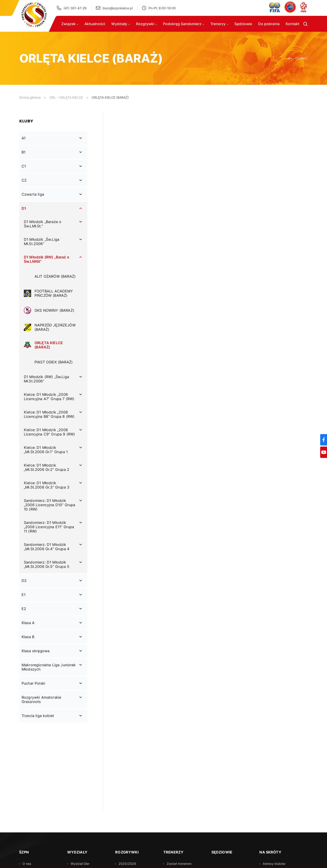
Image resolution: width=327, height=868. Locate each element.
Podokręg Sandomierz (184, 24)
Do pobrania (269, 24)
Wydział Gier (80, 864)
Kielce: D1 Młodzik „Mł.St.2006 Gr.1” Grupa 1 (46, 450)
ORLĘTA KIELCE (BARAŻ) (110, 97)
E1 (24, 595)
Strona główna (30, 97)
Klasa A (28, 623)
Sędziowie (243, 24)
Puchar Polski (33, 683)
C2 (24, 180)
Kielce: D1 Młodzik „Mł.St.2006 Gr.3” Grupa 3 (47, 485)
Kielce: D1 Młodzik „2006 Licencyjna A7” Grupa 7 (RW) (49, 397)
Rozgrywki (146, 24)
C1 (24, 166)
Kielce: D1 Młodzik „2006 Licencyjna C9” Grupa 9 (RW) (49, 432)
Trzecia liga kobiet (38, 716)
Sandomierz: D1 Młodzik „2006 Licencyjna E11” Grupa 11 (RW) (49, 527)
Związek (70, 24)
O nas (27, 864)
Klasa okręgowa (36, 651)
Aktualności (95, 24)
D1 (24, 208)
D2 (24, 581)
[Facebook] (324, 440)
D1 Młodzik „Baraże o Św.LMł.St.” (43, 224)
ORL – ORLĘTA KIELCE (66, 97)
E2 (24, 609)
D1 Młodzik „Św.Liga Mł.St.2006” (42, 242)
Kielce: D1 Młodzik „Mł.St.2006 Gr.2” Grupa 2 (47, 467)
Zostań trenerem (179, 864)
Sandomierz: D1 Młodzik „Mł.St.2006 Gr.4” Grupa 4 (47, 547)
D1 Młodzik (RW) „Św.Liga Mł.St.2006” (46, 379)
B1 (24, 152)
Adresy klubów (274, 864)
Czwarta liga (33, 194)
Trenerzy (219, 24)
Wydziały (121, 24)
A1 (24, 138)
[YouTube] (324, 452)
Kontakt (292, 24)
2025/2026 (127, 864)
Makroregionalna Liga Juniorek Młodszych (49, 667)
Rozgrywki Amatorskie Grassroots (41, 699)
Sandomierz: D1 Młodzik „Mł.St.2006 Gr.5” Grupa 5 (47, 564)
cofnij (298, 58)
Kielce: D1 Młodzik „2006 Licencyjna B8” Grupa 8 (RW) (49, 414)
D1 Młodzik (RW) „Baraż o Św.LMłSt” (47, 259)
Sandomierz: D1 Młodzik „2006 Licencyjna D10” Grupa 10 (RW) (50, 505)
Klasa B (28, 637)
